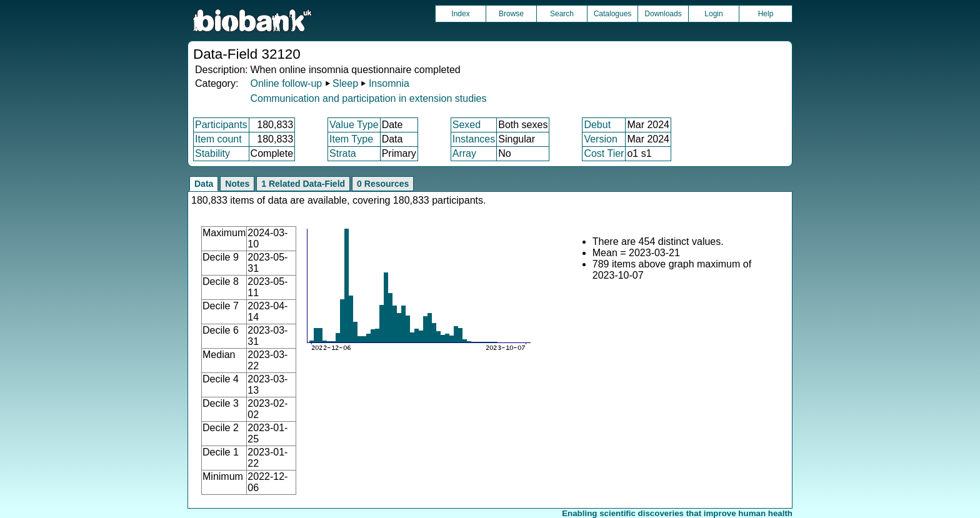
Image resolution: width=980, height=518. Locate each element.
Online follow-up (286, 83)
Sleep (345, 83)
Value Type (354, 125)
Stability (212, 153)
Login (713, 14)
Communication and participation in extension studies (368, 98)
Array (464, 153)
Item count (218, 139)
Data (204, 184)
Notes (237, 184)
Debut (597, 125)
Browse (511, 14)
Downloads (663, 14)
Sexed (467, 125)
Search (562, 14)
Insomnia (389, 83)
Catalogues (613, 14)
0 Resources (383, 184)
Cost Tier (604, 153)
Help (766, 14)
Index (460, 14)
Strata (343, 153)
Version (600, 139)
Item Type (351, 139)
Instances (474, 139)
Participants (221, 125)
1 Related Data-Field (303, 184)
